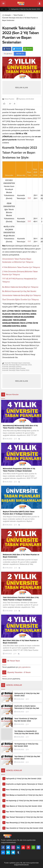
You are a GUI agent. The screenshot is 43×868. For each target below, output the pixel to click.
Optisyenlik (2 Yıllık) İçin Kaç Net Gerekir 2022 (26, 9)
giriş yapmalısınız (24, 667)
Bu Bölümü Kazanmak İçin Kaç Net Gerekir (19, 291)
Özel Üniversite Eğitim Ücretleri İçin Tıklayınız (21, 300)
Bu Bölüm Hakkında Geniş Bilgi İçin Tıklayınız (20, 287)
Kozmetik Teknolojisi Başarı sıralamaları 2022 (17, 365)
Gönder (28, 49)
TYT (29, 198)
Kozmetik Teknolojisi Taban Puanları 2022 (16, 370)
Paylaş (7, 49)
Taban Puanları (18, 15)
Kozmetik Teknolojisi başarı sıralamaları (17, 363)
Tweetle (17, 49)
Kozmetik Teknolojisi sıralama (12, 367)
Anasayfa (6, 15)
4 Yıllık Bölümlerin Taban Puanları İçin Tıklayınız (21, 267)
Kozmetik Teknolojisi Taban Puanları (14, 368)
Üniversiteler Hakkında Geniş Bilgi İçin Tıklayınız (21, 295)
